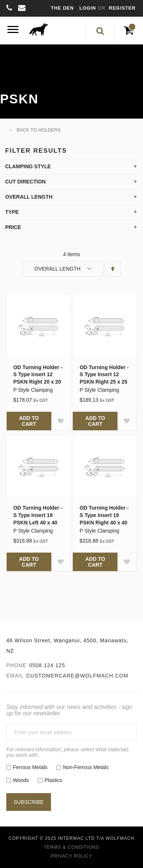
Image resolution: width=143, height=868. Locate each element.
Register (122, 8)
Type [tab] (12, 212)
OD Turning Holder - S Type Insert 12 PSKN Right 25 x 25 (104, 375)
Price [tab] (13, 227)
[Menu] (13, 31)
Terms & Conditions (71, 847)
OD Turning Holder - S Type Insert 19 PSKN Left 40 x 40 (38, 515)
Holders (49, 130)
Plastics (53, 780)
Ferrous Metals (30, 767)
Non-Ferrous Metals (86, 767)
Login (88, 8)
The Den (62, 8)
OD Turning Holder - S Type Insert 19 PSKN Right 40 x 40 (104, 515)
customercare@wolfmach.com (77, 676)
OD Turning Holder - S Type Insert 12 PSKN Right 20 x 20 (38, 375)
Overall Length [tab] (29, 197)
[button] (61, 421)
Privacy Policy (71, 856)
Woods (21, 780)
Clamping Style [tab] (28, 166)
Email (15, 676)
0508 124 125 (47, 665)
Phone (16, 665)
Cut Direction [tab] (25, 182)
